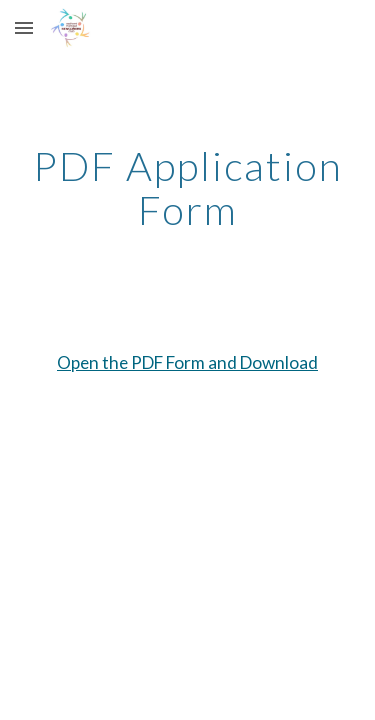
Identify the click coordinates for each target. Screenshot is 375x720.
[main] (188, 188)
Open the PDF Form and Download (187, 362)
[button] (24, 27)
